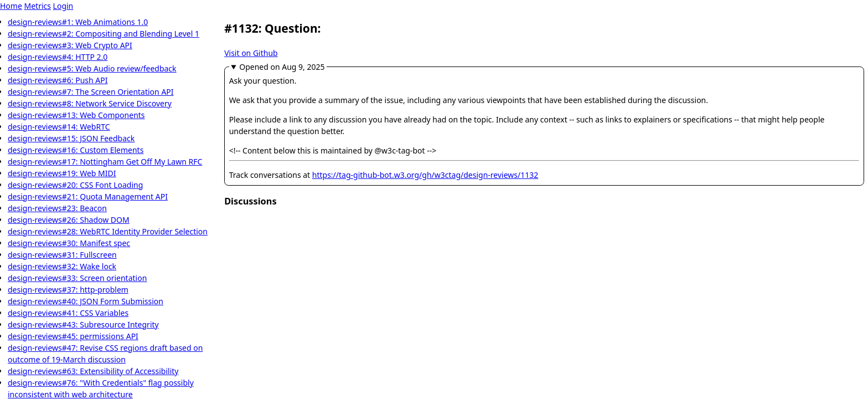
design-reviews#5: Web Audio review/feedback (92, 68)
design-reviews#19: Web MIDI (62, 173)
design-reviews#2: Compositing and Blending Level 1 (104, 34)
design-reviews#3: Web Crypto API (70, 45)
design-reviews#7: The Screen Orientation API (91, 92)
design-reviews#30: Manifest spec (69, 243)
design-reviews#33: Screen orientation (77, 278)
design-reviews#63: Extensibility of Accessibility (93, 371)
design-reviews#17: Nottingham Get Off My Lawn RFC (105, 162)
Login (63, 6)
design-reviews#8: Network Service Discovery (90, 103)
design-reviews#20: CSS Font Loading (75, 185)
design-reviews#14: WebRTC (59, 127)
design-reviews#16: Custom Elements (76, 150)
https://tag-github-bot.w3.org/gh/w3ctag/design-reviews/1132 (425, 175)
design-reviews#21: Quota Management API (88, 196)
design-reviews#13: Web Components (76, 115)
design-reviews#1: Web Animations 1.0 (78, 22)
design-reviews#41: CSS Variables (68, 313)
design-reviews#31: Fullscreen (62, 255)
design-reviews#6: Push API (58, 80)
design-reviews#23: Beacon (57, 208)
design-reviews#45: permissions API (73, 336)
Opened (282, 67)
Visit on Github (251, 53)
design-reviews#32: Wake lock (62, 266)
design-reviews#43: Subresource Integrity (83, 324)
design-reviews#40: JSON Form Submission (86, 301)
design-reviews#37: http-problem (68, 290)
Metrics (37, 6)
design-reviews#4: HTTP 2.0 (58, 57)
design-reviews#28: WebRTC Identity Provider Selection (108, 231)
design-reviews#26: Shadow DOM (69, 220)
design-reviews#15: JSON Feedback (71, 138)
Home (11, 6)
